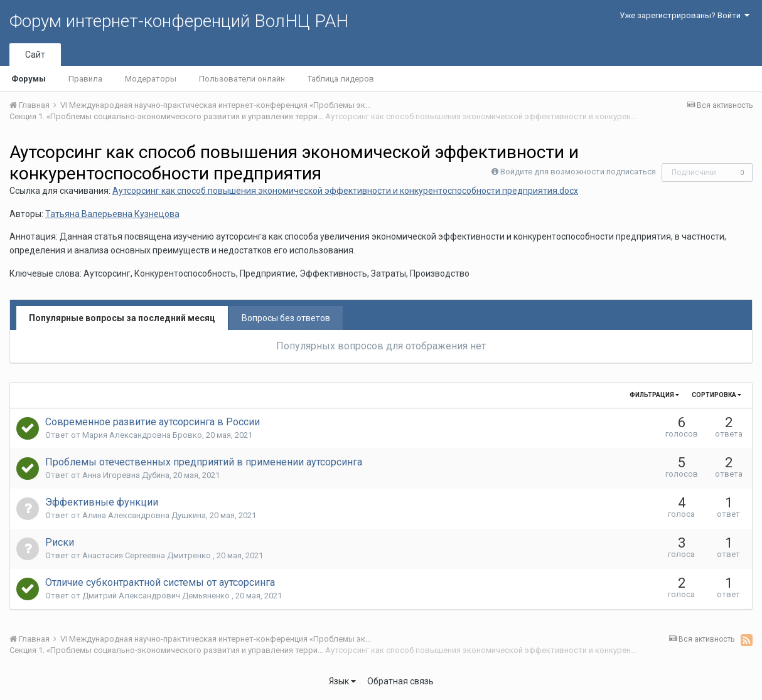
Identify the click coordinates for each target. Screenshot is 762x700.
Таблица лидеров (341, 79)
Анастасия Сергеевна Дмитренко (148, 555)
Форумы (29, 79)
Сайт (35, 55)
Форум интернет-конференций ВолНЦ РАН (179, 21)
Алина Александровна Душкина (144, 515)
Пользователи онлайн (242, 79)
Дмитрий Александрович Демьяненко (157, 596)
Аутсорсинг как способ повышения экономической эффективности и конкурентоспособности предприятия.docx (345, 191)
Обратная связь (400, 681)
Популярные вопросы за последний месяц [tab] (122, 318)
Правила (85, 79)
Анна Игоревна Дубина (126, 475)
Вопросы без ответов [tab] (286, 318)
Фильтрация (654, 395)
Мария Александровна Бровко (142, 435)
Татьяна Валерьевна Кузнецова (112, 214)
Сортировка (716, 395)
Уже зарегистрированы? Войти (684, 15)
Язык (342, 681)
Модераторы (151, 79)
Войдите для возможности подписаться (578, 172)
